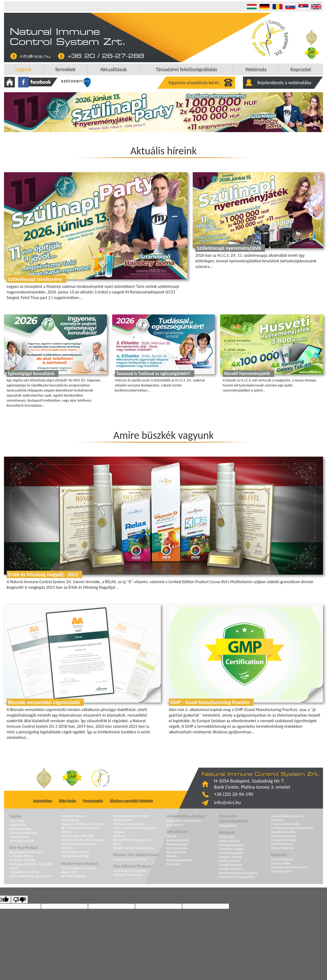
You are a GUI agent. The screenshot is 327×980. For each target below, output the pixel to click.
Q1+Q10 (67, 848)
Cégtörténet (18, 825)
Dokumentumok (282, 848)
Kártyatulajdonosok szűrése (238, 873)
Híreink (171, 836)
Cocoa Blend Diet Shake (130, 859)
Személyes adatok (232, 849)
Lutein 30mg (70, 820)
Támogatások (228, 825)
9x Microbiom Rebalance (78, 868)
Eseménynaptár (177, 844)
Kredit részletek (230, 861)
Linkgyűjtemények (284, 840)
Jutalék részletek (231, 865)
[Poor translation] (19, 899)
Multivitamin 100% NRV (78, 836)
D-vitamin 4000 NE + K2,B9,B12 (31, 864)
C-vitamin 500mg (21, 856)
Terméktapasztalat (232, 845)
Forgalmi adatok (230, 857)
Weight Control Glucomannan (134, 848)
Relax (117, 844)
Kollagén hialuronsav (128, 875)
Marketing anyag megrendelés (292, 828)
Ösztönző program (284, 836)
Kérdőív (172, 856)
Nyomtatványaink (22, 841)
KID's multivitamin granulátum (31, 876)
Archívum (173, 864)
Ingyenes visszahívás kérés (194, 83)
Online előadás (229, 841)
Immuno (119, 836)
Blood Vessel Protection (26, 852)
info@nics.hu (227, 802)
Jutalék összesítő (231, 869)
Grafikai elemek (282, 844)
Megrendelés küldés (285, 824)
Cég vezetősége (20, 829)
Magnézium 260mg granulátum (83, 824)
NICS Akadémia (177, 848)
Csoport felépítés (231, 853)
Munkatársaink (282, 871)
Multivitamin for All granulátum (83, 840)
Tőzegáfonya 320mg (75, 856)
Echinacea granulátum (129, 824)
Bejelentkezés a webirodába (284, 83)
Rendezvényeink (178, 840)
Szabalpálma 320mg (75, 852)
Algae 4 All (68, 872)
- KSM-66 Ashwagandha (132, 840)
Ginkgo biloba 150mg (24, 872)
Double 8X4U (122, 820)
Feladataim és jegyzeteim (237, 877)
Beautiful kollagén (74, 876)
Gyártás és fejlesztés (23, 833)
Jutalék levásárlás (283, 832)
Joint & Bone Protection (130, 871)
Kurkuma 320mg (73, 816)
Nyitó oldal (17, 821)
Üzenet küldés (281, 863)
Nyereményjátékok (180, 860)
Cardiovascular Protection (131, 816)
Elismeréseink (176, 852)
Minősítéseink (19, 837)
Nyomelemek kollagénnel (79, 844)
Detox (13, 868)
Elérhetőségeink (282, 859)
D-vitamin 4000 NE (22, 860)
